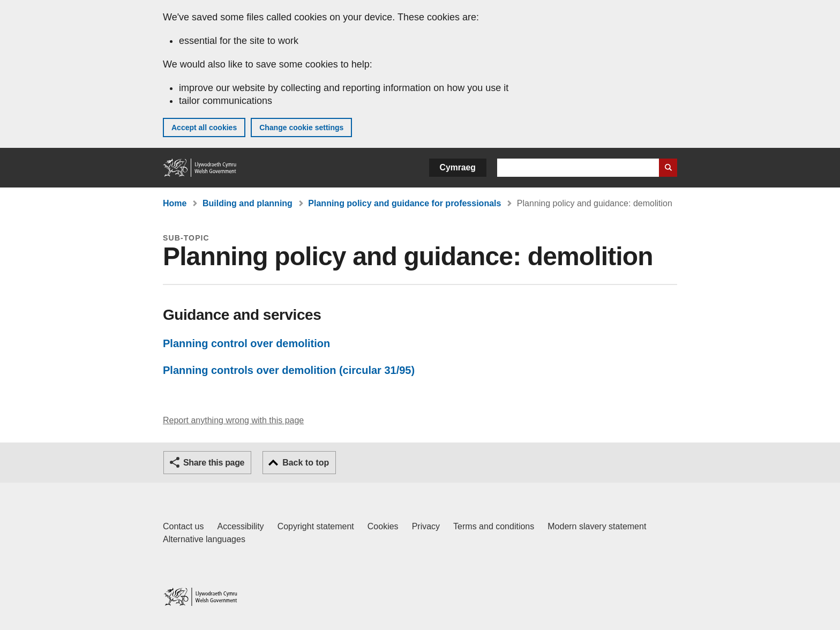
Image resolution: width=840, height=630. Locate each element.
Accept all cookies (204, 127)
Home (175, 203)
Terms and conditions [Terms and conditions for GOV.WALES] (494, 526)
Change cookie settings (301, 127)
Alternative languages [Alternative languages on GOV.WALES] (204, 539)
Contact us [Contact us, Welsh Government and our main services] (183, 526)
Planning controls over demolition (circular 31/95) (289, 370)
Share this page (214, 463)
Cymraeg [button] (458, 167)
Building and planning (247, 203)
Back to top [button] (306, 463)
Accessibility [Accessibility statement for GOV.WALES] (240, 526)
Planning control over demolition (246, 343)
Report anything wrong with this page (233, 420)
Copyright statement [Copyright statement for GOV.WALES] (316, 526)
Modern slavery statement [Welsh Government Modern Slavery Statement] (597, 526)
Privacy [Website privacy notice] (426, 526)
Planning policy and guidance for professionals (404, 203)
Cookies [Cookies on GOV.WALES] (383, 526)
